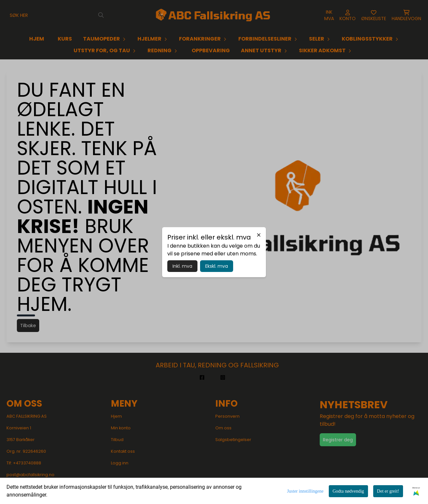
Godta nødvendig (348, 491)
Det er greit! (388, 491)
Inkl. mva (182, 266)
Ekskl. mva (217, 266)
